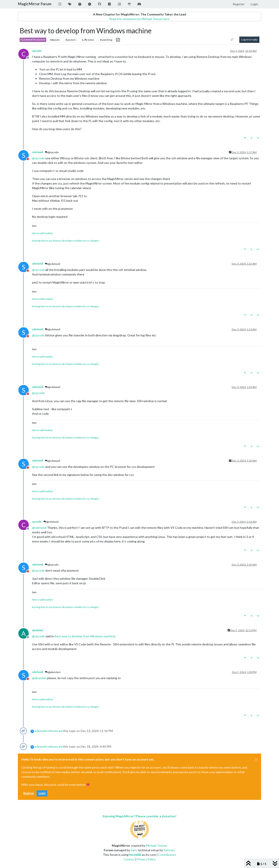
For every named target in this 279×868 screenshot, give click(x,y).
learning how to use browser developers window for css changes (65, 241)
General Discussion (33, 40)
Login (42, 793)
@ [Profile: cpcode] (38, 158)
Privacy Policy (146, 859)
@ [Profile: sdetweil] (39, 528)
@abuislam (53, 672)
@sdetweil (53, 264)
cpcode (37, 51)
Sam (134, 850)
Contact (129, 859)
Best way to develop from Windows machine (85, 636)
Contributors (167, 855)
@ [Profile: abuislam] (39, 678)
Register (29, 793)
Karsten (169, 850)
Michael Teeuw (156, 845)
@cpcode (52, 152)
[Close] (256, 759)
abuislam (38, 630)
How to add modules (43, 233)
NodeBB (135, 855)
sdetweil (37, 152)
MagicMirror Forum (35, 4)
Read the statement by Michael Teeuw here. (139, 19)
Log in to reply (249, 39)
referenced (55, 731)
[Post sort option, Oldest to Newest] (232, 40)
